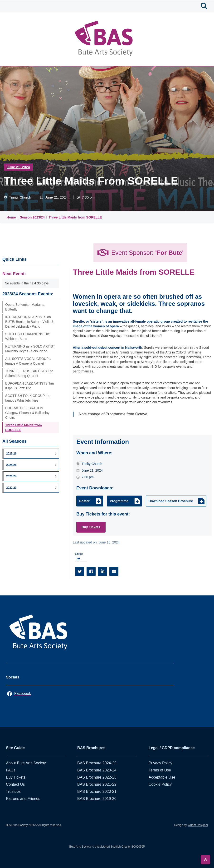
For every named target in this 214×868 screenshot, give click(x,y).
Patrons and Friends (23, 799)
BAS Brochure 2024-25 (97, 763)
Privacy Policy (160, 763)
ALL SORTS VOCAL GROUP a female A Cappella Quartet (28, 361)
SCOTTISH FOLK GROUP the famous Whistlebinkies (28, 398)
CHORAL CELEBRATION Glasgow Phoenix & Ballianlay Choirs (27, 413)
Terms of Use (160, 770)
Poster (84, 501)
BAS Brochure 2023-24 (97, 770)
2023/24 (39, 217)
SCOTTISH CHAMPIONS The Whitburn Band (27, 336)
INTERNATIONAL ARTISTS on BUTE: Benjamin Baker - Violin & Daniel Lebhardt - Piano (29, 322)
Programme (119, 501)
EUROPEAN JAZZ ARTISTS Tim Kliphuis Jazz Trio (29, 386)
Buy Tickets (91, 527)
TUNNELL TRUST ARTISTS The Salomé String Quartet (29, 373)
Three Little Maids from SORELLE (75, 217)
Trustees (13, 791)
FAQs (11, 770)
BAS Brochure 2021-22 (97, 784)
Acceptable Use (162, 777)
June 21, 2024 (18, 167)
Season (26, 217)
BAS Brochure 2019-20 (97, 799)
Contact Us (15, 784)
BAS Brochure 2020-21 (97, 791)
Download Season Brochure (171, 501)
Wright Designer (198, 825)
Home (11, 217)
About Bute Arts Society (26, 763)
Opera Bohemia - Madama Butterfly (25, 307)
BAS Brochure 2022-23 (97, 777)
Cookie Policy (160, 784)
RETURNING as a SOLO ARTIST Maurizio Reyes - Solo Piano (30, 349)
